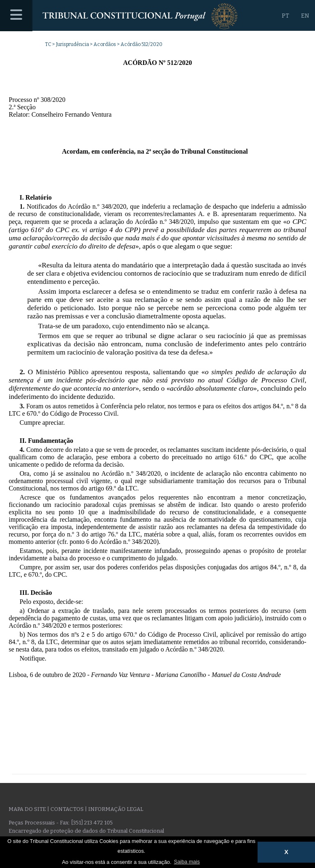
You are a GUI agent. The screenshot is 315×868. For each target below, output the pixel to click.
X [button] (286, 852)
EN (305, 16)
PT (285, 16)
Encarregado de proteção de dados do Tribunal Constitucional (86, 831)
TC (48, 44)
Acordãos (105, 44)
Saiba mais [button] (187, 862)
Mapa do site (27, 809)
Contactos (67, 809)
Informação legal (116, 809)
